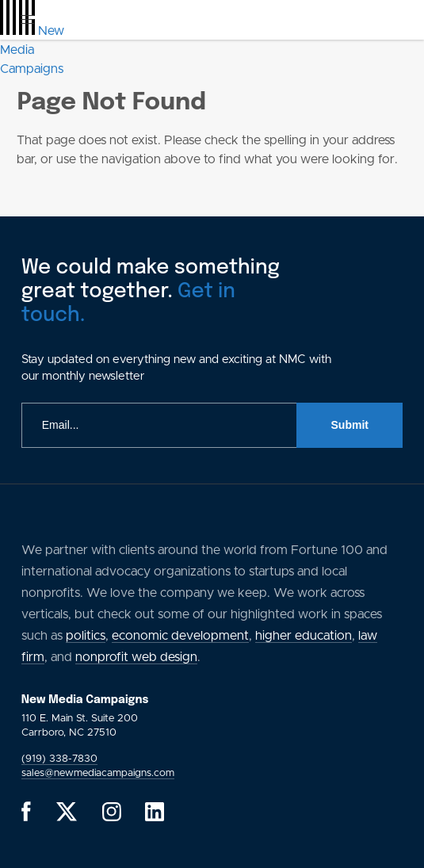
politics (86, 636)
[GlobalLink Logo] (32, 50)
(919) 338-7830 (59, 759)
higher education (304, 636)
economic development (180, 636)
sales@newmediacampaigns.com (98, 773)
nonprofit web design (136, 657)
